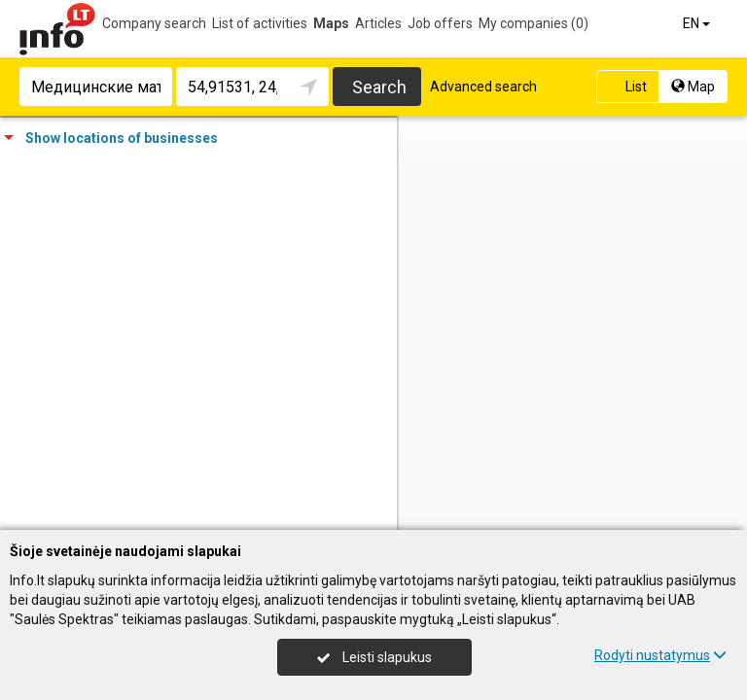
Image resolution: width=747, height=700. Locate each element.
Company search (154, 23)
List (626, 87)
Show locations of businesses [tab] (111, 138)
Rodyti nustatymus (660, 655)
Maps (331, 23)
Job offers (440, 23)
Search (379, 87)
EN (698, 23)
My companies (534, 23)
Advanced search (483, 87)
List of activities (260, 23)
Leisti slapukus (374, 657)
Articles (378, 23)
